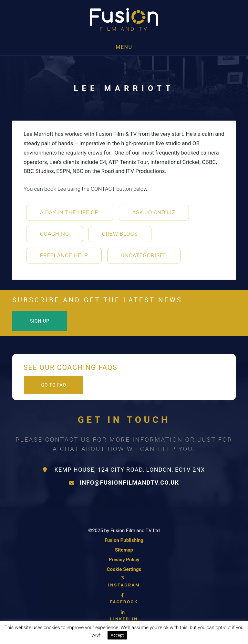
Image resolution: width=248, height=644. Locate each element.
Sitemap (124, 550)
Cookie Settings (124, 569)
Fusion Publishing (124, 540)
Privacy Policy (124, 560)
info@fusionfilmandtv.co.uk (124, 483)
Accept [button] (117, 635)
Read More (145, 635)
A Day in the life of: (70, 212)
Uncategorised (144, 255)
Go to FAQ (54, 385)
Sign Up (40, 321)
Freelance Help (64, 255)
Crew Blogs (120, 234)
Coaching (55, 234)
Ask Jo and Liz (154, 212)
